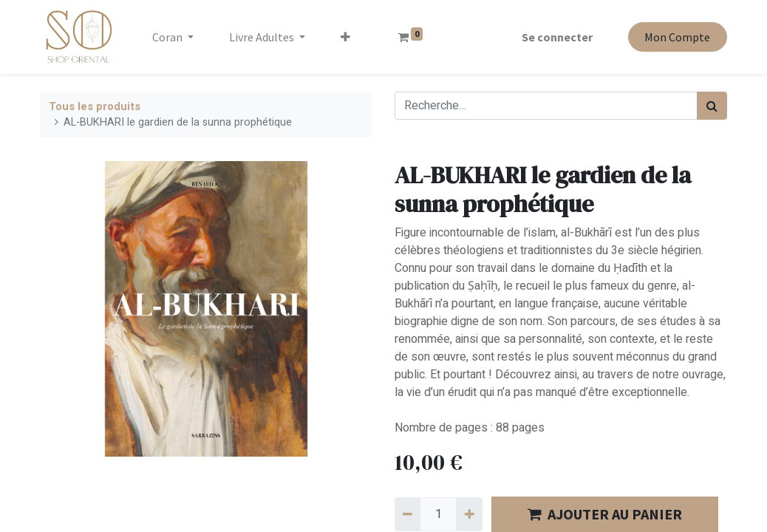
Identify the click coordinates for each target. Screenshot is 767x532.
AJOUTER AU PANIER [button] (605, 514)
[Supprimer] (408, 514)
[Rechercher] (712, 106)
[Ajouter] (469, 514)
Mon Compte (677, 37)
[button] (345, 37)
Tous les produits (95, 107)
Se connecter (557, 37)
